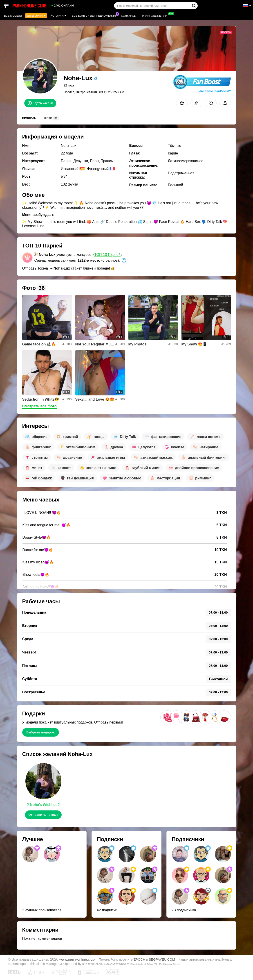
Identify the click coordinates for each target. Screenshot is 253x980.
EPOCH (139, 960)
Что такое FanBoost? (215, 91)
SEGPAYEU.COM (162, 960)
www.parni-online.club (77, 959)
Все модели (13, 16)
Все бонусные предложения (95, 15)
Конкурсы (129, 16)
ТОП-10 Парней (107, 255)
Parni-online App (156, 15)
